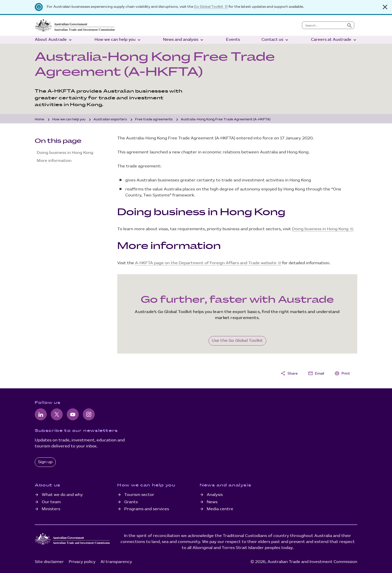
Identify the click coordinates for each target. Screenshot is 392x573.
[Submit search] (349, 25)
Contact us (275, 40)
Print (342, 373)
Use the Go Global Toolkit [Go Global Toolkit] (237, 341)
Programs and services (147, 509)
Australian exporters (110, 119)
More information (54, 161)
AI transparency (116, 562)
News (212, 502)
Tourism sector (139, 495)
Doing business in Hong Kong (65, 153)
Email (316, 373)
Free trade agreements (154, 119)
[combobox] (324, 25)
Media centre (220, 509)
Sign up (45, 462)
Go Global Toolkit (209, 7)
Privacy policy (82, 562)
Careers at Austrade (334, 40)
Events (233, 40)
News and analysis (184, 40)
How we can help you (118, 40)
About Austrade (54, 40)
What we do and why (62, 495)
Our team (51, 502)
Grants (131, 502)
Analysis (215, 495)
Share (289, 373)
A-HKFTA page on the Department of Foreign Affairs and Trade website (206, 263)
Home (39, 119)
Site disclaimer (49, 562)
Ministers (51, 509)
